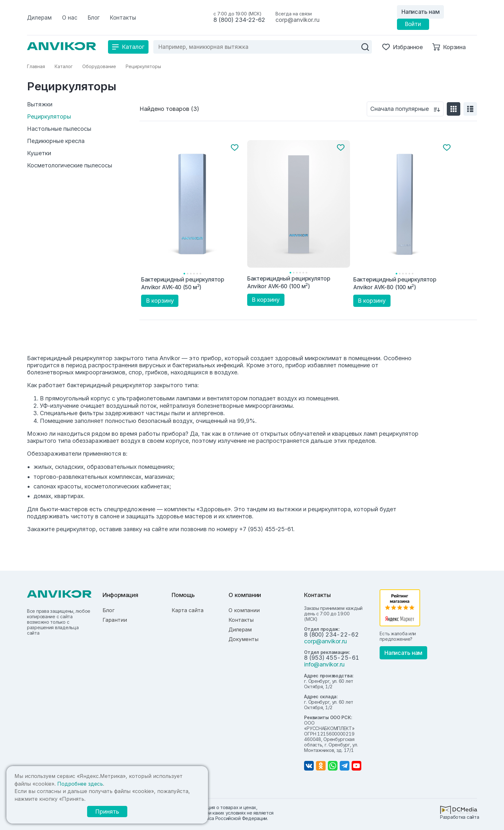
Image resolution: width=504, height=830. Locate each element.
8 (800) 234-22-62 (239, 20)
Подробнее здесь (80, 784)
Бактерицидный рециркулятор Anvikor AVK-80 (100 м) (395, 283)
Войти (413, 24)
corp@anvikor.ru (297, 20)
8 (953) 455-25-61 (331, 658)
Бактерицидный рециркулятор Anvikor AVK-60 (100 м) (289, 282)
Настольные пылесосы (59, 129)
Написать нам (420, 12)
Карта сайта (188, 610)
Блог (108, 610)
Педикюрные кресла (56, 141)
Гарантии (115, 620)
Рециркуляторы (49, 117)
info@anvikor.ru (324, 664)
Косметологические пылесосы (70, 165)
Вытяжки (40, 104)
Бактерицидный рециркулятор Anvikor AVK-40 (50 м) (183, 283)
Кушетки (39, 153)
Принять (107, 812)
